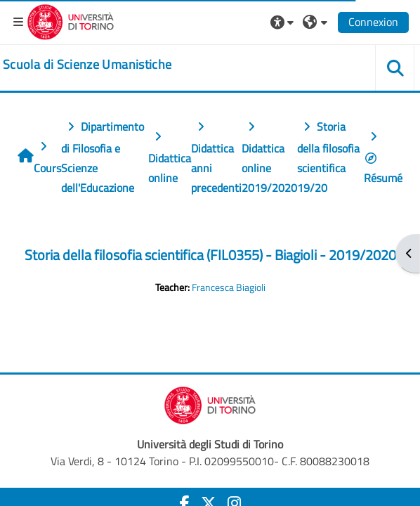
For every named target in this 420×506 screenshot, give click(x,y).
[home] (87, 65)
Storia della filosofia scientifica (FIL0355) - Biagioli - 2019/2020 (210, 255)
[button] (284, 22)
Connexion (373, 22)
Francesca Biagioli (229, 287)
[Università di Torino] (71, 20)
